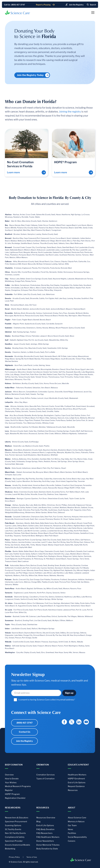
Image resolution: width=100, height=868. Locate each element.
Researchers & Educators (17, 818)
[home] (18, 13)
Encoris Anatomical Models (18, 845)
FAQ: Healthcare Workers (48, 837)
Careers (72, 841)
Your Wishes (11, 783)
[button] (92, 13)
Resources (73, 790)
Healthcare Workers (77, 775)
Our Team (72, 825)
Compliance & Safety (15, 837)
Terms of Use (32, 857)
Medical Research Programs (18, 786)
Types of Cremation (45, 779)
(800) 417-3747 (25, 723)
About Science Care (77, 818)
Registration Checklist (15, 798)
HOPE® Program (12, 794)
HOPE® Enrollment (76, 779)
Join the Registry (24, 741)
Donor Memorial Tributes (48, 845)
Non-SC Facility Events (15, 833)
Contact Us (25, 732)
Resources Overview (46, 818)
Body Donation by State (47, 849)
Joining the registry (70, 112)
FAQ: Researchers (44, 833)
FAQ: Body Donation (45, 829)
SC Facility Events (13, 829)
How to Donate (12, 779)
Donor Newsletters (45, 841)
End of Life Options (77, 783)
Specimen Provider (14, 841)
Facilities (72, 833)
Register (9, 790)
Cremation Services (46, 775)
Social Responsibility (77, 837)
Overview (9, 775)
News (70, 829)
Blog (38, 822)
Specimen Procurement (16, 822)
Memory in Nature (76, 822)
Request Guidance (76, 786)
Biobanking (10, 849)
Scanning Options (13, 825)
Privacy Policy (14, 857)
